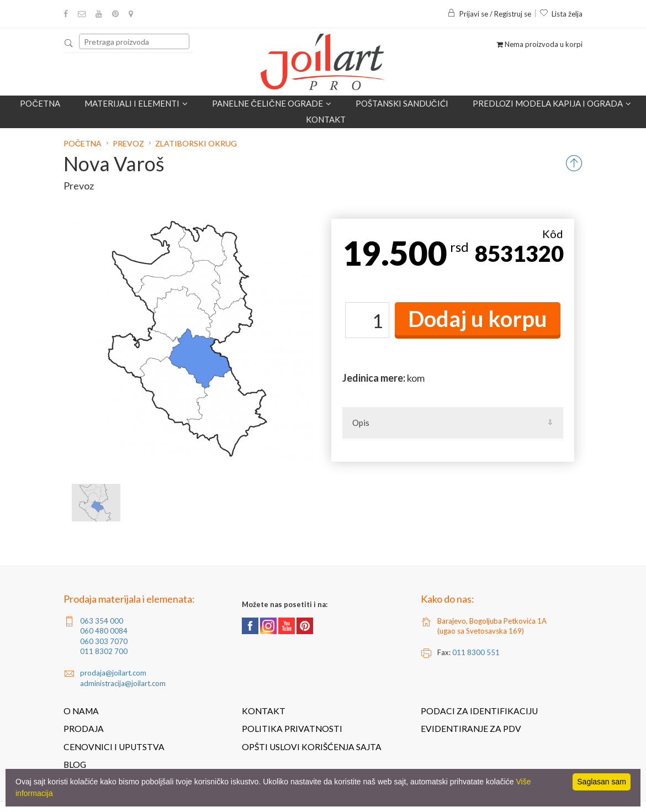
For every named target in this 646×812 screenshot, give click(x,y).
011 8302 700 (104, 651)
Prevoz (128, 143)
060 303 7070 (104, 641)
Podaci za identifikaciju (479, 711)
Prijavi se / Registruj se (489, 14)
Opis (361, 423)
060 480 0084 (104, 631)
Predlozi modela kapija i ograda (552, 103)
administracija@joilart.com (123, 683)
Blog (75, 764)
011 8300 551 (476, 652)
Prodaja (84, 729)
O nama (81, 711)
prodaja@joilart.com (113, 673)
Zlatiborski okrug (196, 143)
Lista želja (561, 14)
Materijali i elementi (136, 103)
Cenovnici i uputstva (114, 747)
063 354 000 (102, 621)
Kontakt (326, 119)
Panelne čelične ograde (272, 103)
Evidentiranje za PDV (471, 729)
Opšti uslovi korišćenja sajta (312, 747)
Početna (40, 103)
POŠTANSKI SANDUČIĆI (402, 103)
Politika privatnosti (292, 729)
